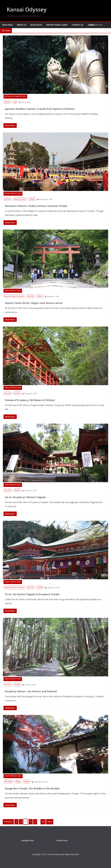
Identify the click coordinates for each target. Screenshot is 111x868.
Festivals (7, 199)
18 (43, 822)
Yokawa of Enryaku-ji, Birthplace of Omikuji (30, 400)
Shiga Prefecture (13, 291)
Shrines (40, 296)
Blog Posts (36, 25)
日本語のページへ (95, 25)
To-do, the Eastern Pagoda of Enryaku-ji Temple (32, 594)
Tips (15, 102)
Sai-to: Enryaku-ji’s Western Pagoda (25, 497)
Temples (7, 102)
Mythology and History (15, 96)
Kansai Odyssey (27, 9)
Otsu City (31, 296)
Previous (8, 822)
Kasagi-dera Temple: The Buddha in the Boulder (32, 788)
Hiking (18, 781)
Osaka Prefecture (13, 194)
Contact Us (78, 25)
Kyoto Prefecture (13, 776)
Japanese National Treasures (14, 296)
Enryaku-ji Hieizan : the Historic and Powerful (31, 691)
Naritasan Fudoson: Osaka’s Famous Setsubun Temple (36, 206)
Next (50, 822)
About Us (22, 25)
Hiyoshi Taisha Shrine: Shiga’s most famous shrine (34, 303)
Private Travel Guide (57, 25)
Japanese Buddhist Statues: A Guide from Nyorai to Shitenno (40, 109)
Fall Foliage (8, 781)
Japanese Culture (20, 199)
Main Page (7, 25)
